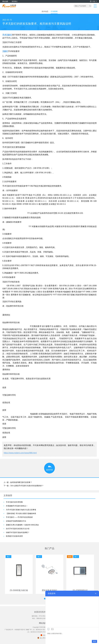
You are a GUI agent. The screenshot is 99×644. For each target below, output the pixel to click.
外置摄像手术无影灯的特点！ (17, 506)
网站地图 (5, 1)
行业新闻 (54, 11)
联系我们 (15, 1)
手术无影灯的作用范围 (14, 502)
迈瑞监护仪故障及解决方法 (16, 521)
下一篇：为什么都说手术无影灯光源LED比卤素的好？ (24, 486)
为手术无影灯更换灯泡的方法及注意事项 (21, 510)
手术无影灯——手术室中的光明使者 (19, 517)
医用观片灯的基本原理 (14, 536)
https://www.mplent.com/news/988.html (20, 453)
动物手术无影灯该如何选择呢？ (18, 532)
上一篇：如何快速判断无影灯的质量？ (18, 482)
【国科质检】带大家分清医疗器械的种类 (21, 513)
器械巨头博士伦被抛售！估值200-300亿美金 (22, 525)
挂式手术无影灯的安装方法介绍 (18, 529)
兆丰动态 (45, 11)
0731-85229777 (44, 616)
